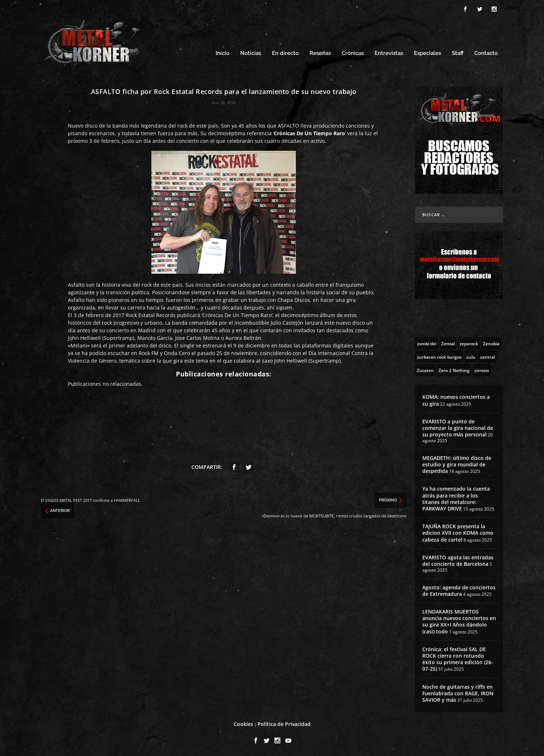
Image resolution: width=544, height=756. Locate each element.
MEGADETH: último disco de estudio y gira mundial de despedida (457, 464)
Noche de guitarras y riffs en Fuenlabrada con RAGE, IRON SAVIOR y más (458, 693)
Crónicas (353, 53)
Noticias (251, 53)
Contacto (486, 53)
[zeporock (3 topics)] (469, 343)
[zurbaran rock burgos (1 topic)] (439, 356)
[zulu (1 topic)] (471, 356)
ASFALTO (288, 126)
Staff (458, 53)
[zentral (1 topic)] (487, 356)
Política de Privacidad (284, 724)
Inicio (223, 53)
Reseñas (320, 53)
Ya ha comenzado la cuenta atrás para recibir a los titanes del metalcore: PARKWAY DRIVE (456, 499)
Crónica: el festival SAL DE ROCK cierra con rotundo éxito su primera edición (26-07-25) (458, 659)
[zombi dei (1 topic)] (427, 343)
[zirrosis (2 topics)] (482, 370)
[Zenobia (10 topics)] (491, 343)
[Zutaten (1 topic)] (425, 370)
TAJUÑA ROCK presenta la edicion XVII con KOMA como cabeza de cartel (458, 533)
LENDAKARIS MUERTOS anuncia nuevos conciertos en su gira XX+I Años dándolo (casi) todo (459, 622)
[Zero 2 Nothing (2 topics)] (454, 370)
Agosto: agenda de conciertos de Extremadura (459, 591)
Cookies (243, 724)
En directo (285, 53)
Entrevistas (389, 53)
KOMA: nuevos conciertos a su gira (456, 400)
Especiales (428, 53)
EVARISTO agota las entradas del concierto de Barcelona (458, 561)
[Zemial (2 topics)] (448, 343)
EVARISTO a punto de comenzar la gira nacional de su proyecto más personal (458, 428)
